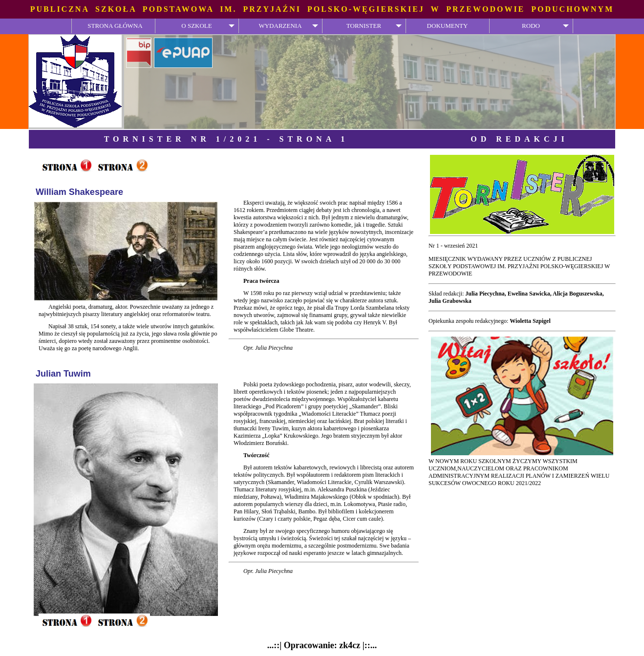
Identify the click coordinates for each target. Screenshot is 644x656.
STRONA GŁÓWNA (115, 26)
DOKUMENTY (448, 26)
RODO (531, 26)
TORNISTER (364, 26)
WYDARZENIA (280, 26)
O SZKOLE (196, 26)
